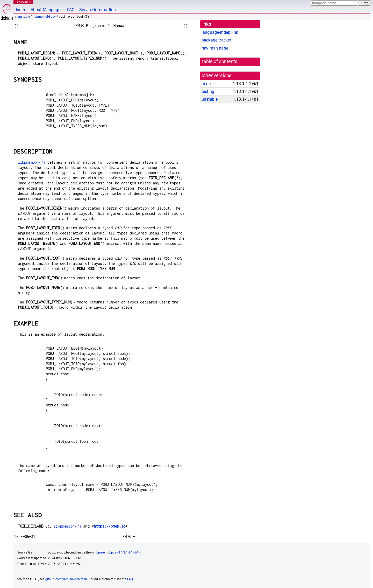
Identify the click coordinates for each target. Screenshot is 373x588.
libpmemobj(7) (32, 162)
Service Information (98, 10)
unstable (24, 17)
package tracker (216, 40)
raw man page (215, 48)
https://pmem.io (110, 526)
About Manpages (46, 10)
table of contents (220, 61)
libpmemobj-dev (44, 17)
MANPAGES (23, 2)
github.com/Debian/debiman (66, 579)
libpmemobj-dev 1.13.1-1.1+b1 (117, 552)
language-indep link (220, 32)
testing (208, 91)
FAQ (71, 10)
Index (21, 10)
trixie (206, 84)
